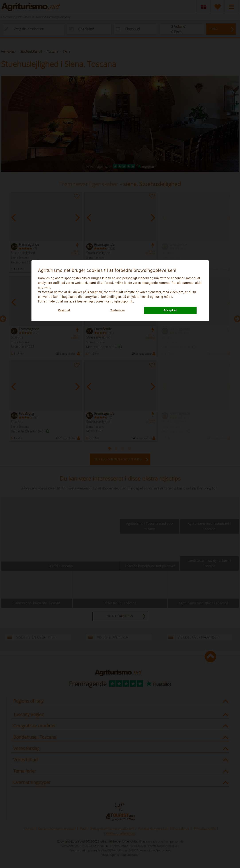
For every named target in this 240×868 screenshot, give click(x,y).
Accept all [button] (170, 310)
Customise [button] (117, 310)
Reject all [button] (64, 310)
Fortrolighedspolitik (119, 301)
